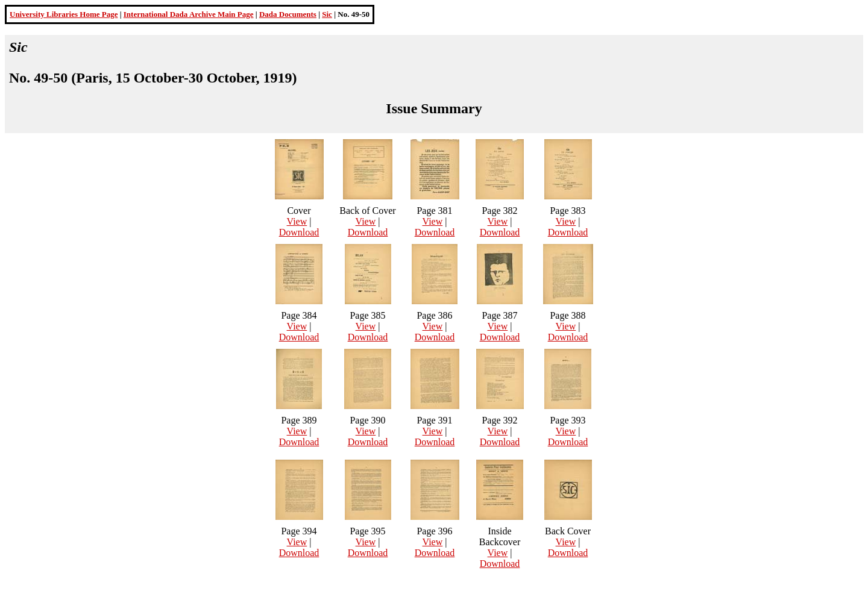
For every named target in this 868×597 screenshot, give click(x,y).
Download (299, 232)
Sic (327, 14)
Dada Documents (288, 14)
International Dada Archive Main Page (189, 14)
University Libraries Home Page (64, 14)
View (297, 221)
